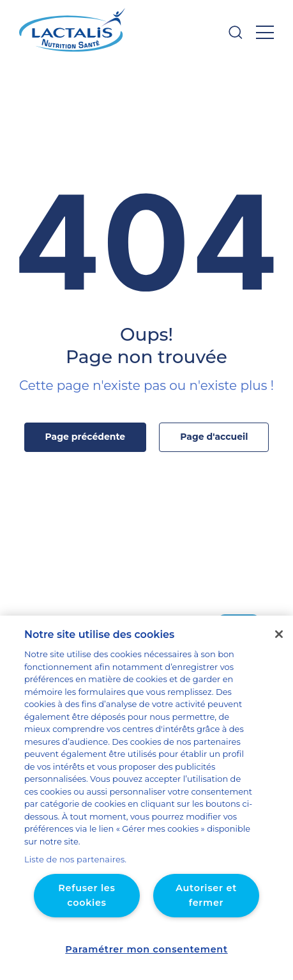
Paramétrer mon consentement (146, 949)
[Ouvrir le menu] (265, 32)
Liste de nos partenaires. (71, 859)
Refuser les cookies (87, 895)
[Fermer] (279, 660)
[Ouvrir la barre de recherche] (236, 32)
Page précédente (88, 437)
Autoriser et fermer (206, 888)
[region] (146, 811)
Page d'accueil (210, 437)
